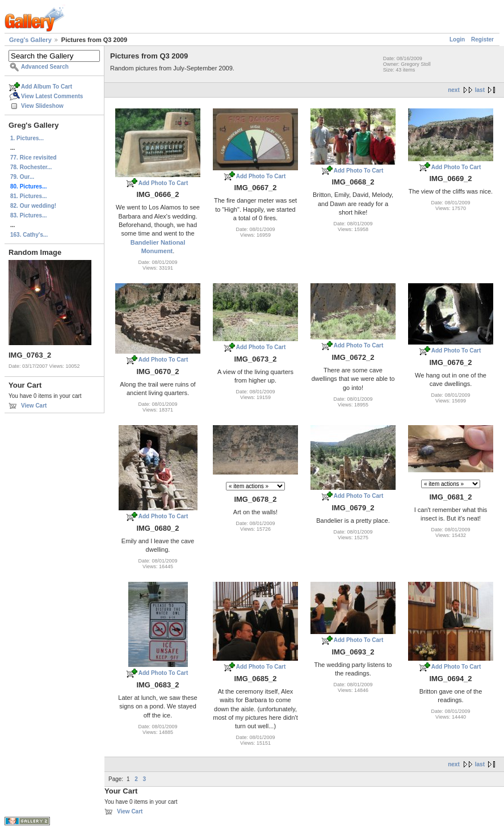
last (480, 90)
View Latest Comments (52, 96)
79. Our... (22, 177)
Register (482, 39)
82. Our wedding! (33, 206)
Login (457, 39)
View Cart (34, 406)
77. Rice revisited (33, 158)
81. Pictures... (28, 196)
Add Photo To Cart (163, 183)
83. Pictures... (28, 215)
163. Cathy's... (29, 235)
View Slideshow (42, 106)
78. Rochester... (31, 167)
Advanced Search (45, 67)
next (454, 90)
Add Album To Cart (47, 87)
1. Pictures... (27, 138)
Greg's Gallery (30, 40)
